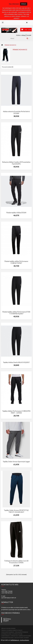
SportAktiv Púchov (5, 620)
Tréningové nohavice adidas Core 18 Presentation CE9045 (16, 562)
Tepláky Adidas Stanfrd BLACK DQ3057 (16, 362)
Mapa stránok (6, 636)
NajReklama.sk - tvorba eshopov (20, 640)
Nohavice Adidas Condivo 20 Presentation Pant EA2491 (16, 163)
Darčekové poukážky (25, 636)
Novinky (26, 638)
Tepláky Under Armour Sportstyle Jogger (16, 462)
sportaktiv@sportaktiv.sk (9, 598)
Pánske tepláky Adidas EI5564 (16, 213)
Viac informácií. (14, 4)
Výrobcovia (14, 636)
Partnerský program (8, 638)
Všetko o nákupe (21, 35)
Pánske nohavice (10, 45)
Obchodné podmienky (8, 632)
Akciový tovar (19, 638)
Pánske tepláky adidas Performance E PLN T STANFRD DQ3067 (16, 313)
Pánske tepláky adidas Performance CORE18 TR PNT (16, 262)
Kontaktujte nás (17, 634)
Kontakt (29, 35)
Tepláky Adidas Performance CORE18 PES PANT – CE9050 (16, 412)
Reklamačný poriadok (22, 632)
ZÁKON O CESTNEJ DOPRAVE (8, 628)
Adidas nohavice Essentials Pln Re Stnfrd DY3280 (16, 112)
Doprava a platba (7, 634)
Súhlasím (24, 4)
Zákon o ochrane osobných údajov (12, 630)
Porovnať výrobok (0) (8, 67)
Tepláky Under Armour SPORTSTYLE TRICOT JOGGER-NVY (16, 511)
